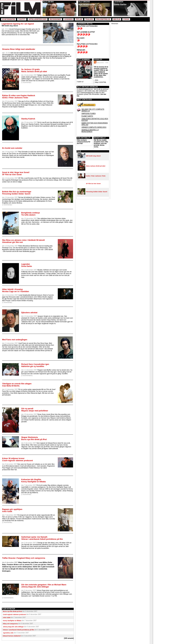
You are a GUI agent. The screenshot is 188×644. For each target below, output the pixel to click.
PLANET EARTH (87, 116)
